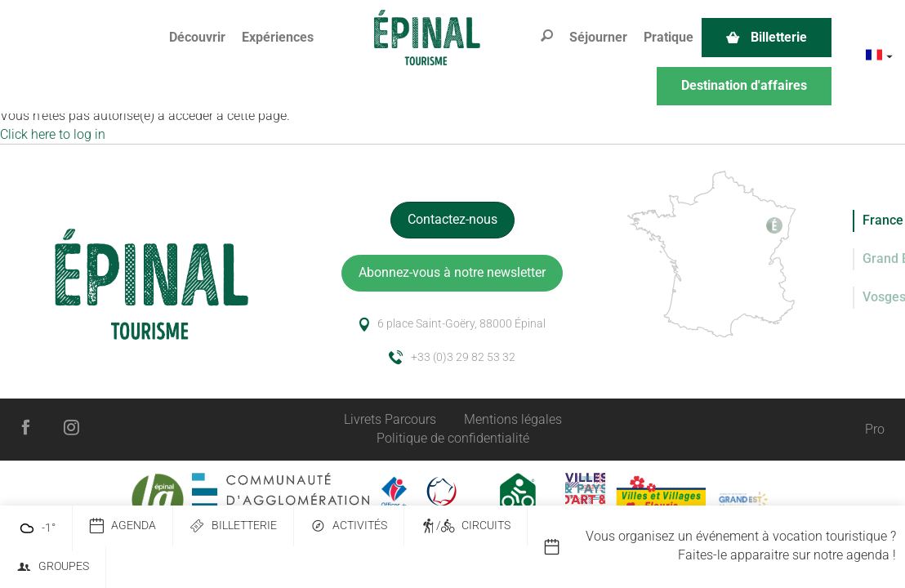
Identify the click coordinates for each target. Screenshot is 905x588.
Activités (349, 526)
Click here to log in (53, 134)
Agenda (123, 526)
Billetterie (233, 526)
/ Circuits (466, 526)
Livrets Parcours (390, 419)
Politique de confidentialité (453, 438)
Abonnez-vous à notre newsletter (452, 272)
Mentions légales (513, 419)
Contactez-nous (452, 219)
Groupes (53, 567)
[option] (724, 546)
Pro (875, 429)
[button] (197, 38)
